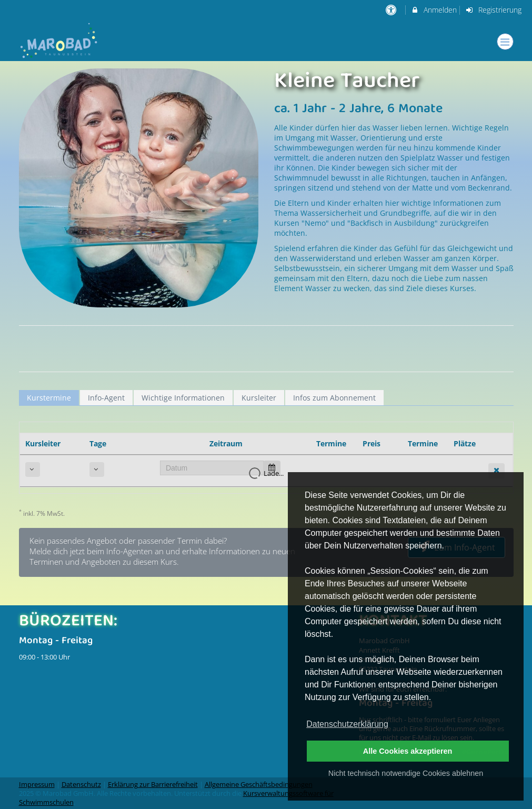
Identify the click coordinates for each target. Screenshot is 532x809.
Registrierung (493, 10)
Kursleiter (259, 398)
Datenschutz (81, 785)
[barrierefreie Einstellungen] (392, 10)
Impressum (37, 785)
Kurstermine (49, 398)
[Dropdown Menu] (505, 42)
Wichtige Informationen (183, 398)
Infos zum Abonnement (334, 398)
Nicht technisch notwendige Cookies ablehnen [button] (406, 773)
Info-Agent (106, 398)
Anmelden (434, 10)
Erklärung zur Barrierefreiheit (153, 785)
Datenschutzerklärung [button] (347, 724)
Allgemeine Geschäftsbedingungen (259, 785)
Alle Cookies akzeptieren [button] (408, 751)
